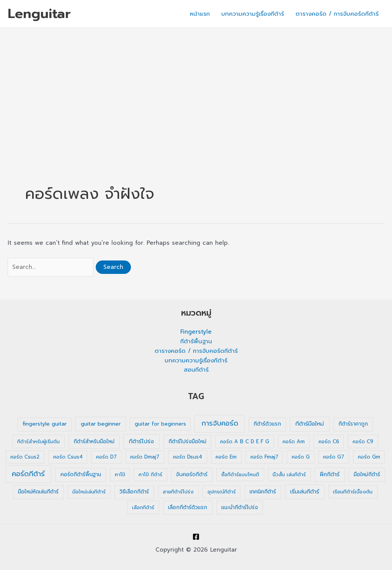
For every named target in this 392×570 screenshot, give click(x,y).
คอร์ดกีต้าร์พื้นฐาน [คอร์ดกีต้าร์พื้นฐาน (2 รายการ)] (81, 474)
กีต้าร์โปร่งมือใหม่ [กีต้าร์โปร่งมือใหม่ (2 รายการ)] (187, 441)
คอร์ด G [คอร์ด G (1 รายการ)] (301, 457)
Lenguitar (39, 14)
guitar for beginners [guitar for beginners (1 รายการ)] (160, 424)
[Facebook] (196, 537)
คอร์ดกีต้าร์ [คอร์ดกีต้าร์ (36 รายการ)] (28, 474)
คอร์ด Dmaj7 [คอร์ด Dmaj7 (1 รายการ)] (145, 457)
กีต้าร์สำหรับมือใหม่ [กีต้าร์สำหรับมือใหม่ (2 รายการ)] (94, 441)
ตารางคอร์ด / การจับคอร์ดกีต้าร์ (337, 14)
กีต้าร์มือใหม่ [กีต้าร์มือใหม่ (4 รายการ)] (310, 424)
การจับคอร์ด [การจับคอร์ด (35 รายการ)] (220, 423)
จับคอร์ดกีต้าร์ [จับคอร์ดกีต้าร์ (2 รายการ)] (192, 474)
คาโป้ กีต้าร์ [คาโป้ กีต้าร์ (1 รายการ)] (150, 474)
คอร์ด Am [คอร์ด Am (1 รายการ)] (294, 441)
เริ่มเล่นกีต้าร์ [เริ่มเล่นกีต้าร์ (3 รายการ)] (305, 492)
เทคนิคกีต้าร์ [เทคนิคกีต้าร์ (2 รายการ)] (263, 492)
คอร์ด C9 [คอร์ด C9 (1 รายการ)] (363, 441)
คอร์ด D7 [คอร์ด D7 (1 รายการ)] (106, 457)
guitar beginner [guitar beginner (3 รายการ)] (101, 424)
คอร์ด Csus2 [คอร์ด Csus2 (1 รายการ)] (25, 457)
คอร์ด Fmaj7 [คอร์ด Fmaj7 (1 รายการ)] (264, 457)
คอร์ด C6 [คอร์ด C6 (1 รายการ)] (329, 441)
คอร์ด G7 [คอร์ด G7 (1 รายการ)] (334, 457)
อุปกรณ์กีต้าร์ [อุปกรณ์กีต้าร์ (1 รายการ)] (222, 492)
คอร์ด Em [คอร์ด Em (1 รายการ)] (226, 457)
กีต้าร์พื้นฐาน (196, 341)
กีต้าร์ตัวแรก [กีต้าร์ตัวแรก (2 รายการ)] (267, 424)
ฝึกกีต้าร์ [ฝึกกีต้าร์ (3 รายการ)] (330, 474)
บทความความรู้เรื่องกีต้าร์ (253, 14)
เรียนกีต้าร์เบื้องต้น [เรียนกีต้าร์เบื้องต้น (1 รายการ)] (353, 492)
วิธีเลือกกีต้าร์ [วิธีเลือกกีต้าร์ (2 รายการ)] (134, 492)
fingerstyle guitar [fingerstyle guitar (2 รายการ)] (45, 424)
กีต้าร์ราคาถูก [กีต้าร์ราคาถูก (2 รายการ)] (353, 424)
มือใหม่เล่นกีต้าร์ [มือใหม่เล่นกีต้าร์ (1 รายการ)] (89, 492)
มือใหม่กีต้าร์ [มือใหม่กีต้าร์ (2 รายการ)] (367, 474)
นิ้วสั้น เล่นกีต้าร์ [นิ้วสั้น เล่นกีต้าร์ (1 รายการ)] (289, 474)
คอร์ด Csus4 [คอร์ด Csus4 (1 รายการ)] (68, 457)
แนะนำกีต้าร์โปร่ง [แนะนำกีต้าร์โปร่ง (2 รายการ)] (240, 507)
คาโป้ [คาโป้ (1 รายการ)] (120, 474)
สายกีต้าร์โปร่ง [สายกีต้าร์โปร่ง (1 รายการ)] (178, 492)
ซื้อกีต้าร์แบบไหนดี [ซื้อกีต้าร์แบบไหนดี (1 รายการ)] (240, 474)
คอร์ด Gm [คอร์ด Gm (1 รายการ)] (369, 457)
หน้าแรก (200, 14)
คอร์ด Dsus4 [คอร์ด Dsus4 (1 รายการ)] (188, 457)
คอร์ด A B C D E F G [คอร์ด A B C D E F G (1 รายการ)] (245, 441)
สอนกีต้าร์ (196, 370)
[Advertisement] (196, 85)
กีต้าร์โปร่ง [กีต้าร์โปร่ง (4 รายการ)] (141, 441)
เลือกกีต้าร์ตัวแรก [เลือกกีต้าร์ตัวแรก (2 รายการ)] (188, 507)
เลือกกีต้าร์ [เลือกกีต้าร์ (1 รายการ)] (143, 507)
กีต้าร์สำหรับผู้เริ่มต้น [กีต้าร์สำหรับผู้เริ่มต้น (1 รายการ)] (38, 441)
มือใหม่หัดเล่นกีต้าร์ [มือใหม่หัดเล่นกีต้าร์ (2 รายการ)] (38, 492)
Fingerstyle (196, 332)
